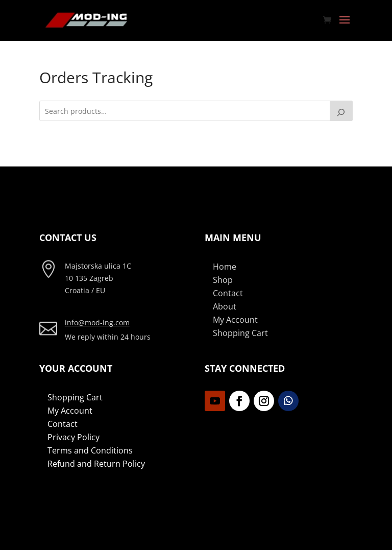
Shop (223, 280)
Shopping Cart (240, 333)
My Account (235, 320)
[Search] (341, 111)
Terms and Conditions (90, 450)
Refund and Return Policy (96, 464)
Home (225, 267)
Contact (228, 293)
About (225, 306)
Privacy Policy (73, 437)
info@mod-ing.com (97, 322)
